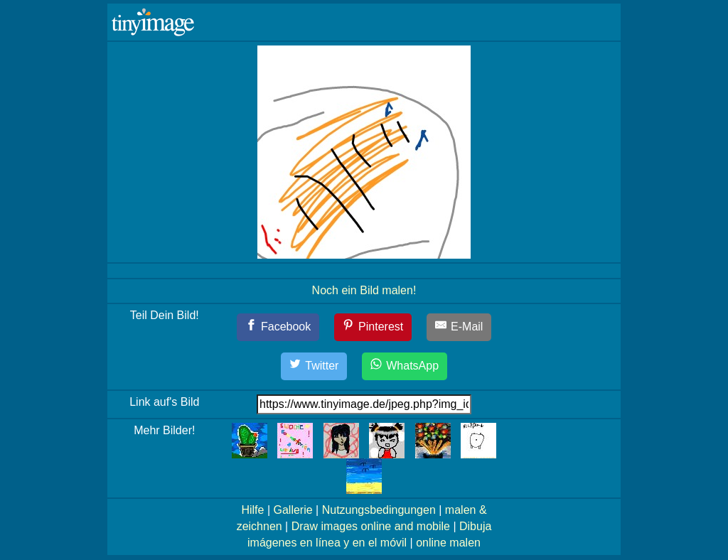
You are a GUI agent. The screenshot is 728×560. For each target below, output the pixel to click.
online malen (448, 543)
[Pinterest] (373, 327)
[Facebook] (278, 327)
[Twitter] (314, 366)
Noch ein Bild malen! (364, 290)
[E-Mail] (459, 327)
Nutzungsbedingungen (379, 510)
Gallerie (293, 510)
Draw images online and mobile (371, 526)
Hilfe (252, 510)
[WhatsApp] (405, 366)
